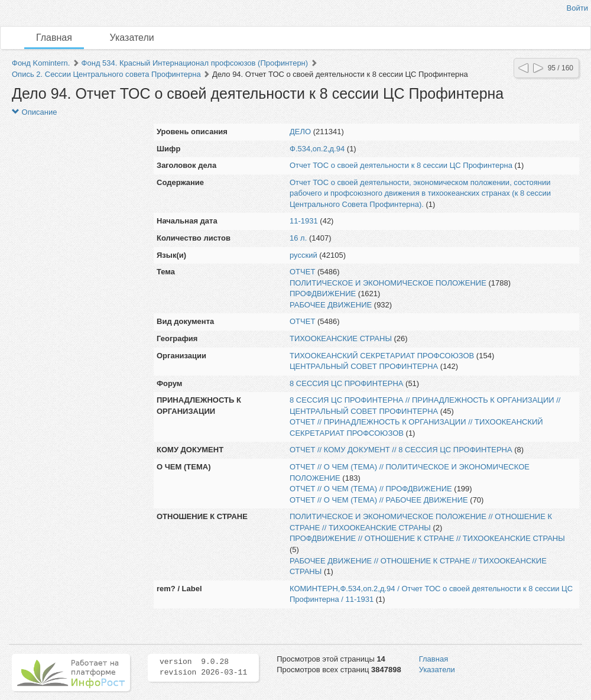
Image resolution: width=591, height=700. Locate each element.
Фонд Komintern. (41, 63)
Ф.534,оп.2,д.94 (317, 149)
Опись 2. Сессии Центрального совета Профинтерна (106, 74)
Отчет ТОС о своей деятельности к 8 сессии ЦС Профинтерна (401, 165)
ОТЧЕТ (302, 272)
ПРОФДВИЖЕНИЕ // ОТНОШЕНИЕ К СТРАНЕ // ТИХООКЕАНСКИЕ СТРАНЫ (427, 538)
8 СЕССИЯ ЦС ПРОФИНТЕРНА (346, 383)
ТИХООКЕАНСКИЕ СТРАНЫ (341, 338)
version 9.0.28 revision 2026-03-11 (203, 667)
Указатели (132, 38)
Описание (34, 112)
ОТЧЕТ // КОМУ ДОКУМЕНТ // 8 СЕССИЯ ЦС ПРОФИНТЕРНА (401, 450)
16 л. (298, 238)
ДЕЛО (300, 132)
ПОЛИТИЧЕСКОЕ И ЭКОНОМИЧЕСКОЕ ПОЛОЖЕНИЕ (388, 283)
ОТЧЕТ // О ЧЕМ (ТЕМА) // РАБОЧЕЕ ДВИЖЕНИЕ (379, 500)
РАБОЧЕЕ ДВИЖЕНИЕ (331, 305)
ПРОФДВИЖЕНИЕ (323, 294)
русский (303, 255)
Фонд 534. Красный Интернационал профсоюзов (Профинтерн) (195, 63)
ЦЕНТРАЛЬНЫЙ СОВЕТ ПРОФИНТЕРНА (364, 366)
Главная (54, 38)
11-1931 (304, 221)
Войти (577, 8)
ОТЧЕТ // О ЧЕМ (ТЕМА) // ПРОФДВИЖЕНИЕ (371, 489)
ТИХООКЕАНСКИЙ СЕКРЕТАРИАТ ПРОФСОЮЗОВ (382, 356)
